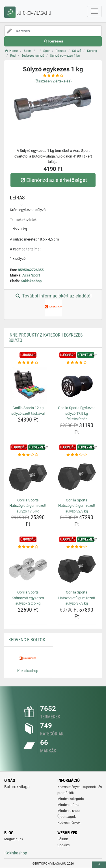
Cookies (63, 845)
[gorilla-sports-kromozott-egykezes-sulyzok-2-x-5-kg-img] (28, 569)
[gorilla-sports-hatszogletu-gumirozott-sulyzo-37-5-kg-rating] (77, 547)
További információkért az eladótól (53, 305)
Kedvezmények (69, 823)
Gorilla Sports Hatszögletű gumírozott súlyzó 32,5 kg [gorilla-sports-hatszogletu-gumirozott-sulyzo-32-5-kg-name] (77, 506)
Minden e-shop (69, 811)
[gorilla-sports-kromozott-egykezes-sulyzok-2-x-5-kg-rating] (28, 547)
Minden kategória (71, 799)
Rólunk (63, 839)
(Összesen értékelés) (53, 81)
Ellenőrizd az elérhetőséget (53, 180)
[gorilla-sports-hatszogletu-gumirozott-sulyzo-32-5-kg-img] (77, 477)
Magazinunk (14, 839)
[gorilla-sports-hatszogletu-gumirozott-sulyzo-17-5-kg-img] (28, 477)
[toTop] (99, 865)
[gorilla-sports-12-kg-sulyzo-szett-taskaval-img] (28, 385)
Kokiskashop (31, 281)
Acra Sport (31, 275)
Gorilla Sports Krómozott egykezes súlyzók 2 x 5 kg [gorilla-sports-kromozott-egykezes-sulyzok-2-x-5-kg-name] (28, 598)
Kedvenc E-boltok (27, 640)
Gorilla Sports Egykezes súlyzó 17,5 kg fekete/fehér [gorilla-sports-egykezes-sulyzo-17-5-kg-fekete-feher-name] (77, 413)
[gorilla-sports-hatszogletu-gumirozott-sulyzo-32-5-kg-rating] (77, 455)
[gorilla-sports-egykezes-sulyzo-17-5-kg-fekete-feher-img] (77, 385)
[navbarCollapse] (94, 11)
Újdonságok (67, 817)
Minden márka (68, 805)
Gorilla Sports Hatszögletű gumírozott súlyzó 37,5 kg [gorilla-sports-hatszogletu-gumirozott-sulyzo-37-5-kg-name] (77, 598)
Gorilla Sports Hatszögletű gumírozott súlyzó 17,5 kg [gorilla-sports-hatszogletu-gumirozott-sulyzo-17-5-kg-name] (28, 506)
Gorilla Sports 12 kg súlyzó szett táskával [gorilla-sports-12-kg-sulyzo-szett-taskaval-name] (28, 411)
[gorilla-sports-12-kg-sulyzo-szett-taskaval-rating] (28, 363)
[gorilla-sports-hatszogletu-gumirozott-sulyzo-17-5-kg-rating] (28, 455)
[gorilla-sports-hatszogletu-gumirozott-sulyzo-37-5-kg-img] (77, 569)
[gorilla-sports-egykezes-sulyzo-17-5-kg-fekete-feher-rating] (77, 363)
